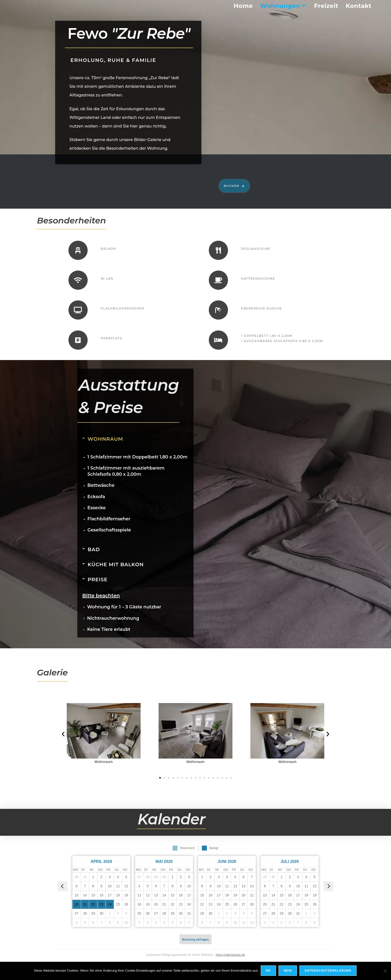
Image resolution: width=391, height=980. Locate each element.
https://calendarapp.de (230, 955)
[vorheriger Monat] (63, 886)
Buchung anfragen (195, 940)
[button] (63, 734)
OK (269, 971)
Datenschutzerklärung (328, 971)
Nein (288, 971)
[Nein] (385, 971)
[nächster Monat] (328, 886)
